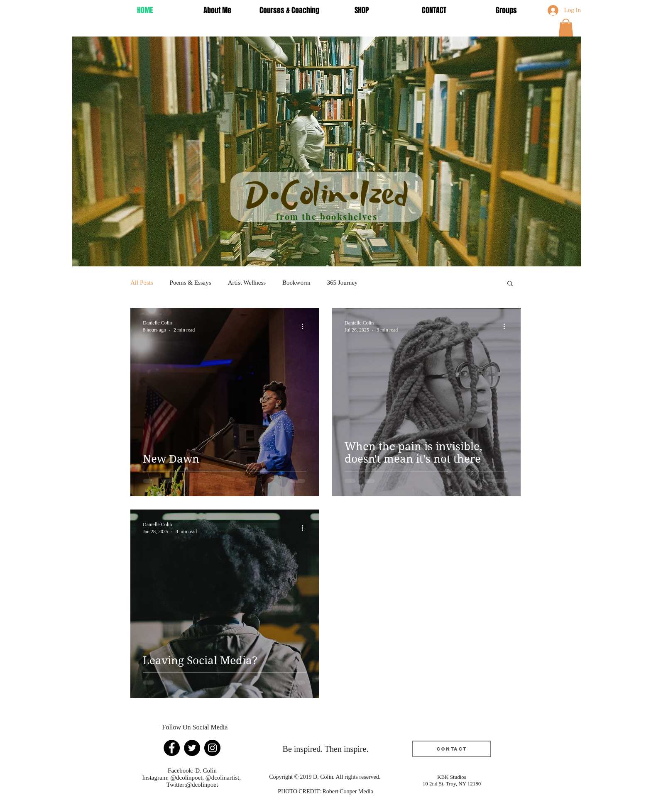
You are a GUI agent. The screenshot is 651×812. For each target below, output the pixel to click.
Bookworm (296, 283)
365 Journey (343, 283)
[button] (566, 28)
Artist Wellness (247, 283)
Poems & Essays (191, 283)
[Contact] (452, 749)
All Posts (142, 283)
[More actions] (305, 326)
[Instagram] (212, 748)
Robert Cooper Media (348, 791)
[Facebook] (172, 748)
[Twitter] (192, 748)
